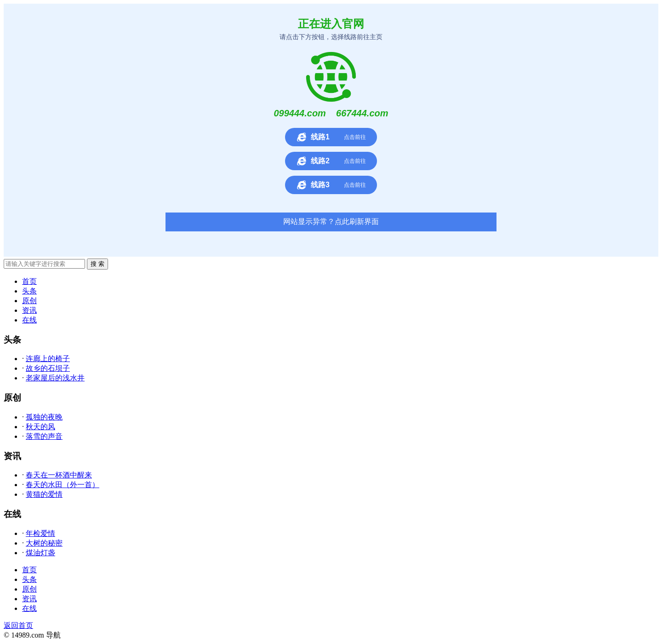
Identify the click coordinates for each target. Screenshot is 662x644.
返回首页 (18, 625)
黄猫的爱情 (44, 494)
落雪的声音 (44, 436)
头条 (29, 291)
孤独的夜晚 (44, 417)
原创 (29, 301)
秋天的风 (40, 427)
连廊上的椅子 (48, 359)
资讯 (29, 310)
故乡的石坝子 (48, 368)
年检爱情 (40, 533)
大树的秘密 (44, 543)
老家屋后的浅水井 (55, 378)
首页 (29, 281)
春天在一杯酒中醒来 (59, 475)
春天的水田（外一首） (63, 485)
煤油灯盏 (40, 553)
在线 (29, 320)
